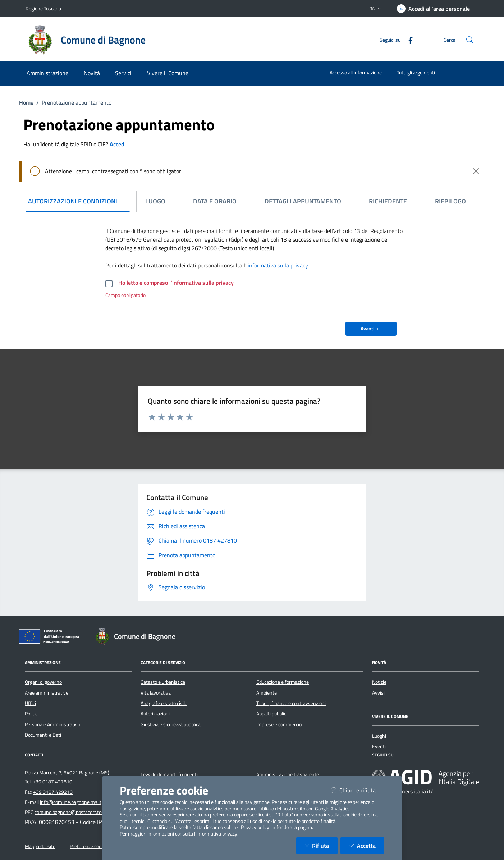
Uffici (30, 703)
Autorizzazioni (155, 714)
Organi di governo (43, 682)
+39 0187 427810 (52, 782)
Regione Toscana (43, 8)
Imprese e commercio (279, 724)
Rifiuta (321, 845)
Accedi (118, 144)
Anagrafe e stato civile (164, 703)
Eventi (379, 746)
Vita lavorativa (156, 693)
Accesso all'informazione (356, 72)
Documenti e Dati (43, 735)
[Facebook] (408, 40)
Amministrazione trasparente (288, 774)
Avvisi (378, 693)
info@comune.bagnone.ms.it (71, 802)
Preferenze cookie (89, 846)
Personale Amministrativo (52, 724)
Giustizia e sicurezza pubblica (171, 724)
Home (26, 102)
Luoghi (379, 736)
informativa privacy (217, 834)
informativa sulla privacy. (278, 265)
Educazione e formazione (283, 682)
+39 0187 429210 (53, 792)
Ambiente (267, 693)
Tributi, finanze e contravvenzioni (291, 703)
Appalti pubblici (272, 714)
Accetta (367, 845)
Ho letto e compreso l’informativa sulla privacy (176, 283)
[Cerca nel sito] (470, 40)
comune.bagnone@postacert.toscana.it (76, 812)
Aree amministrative (47, 693)
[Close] (476, 171)
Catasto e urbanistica (163, 682)
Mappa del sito (40, 846)
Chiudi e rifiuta (358, 790)
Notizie (379, 682)
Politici (32, 714)
